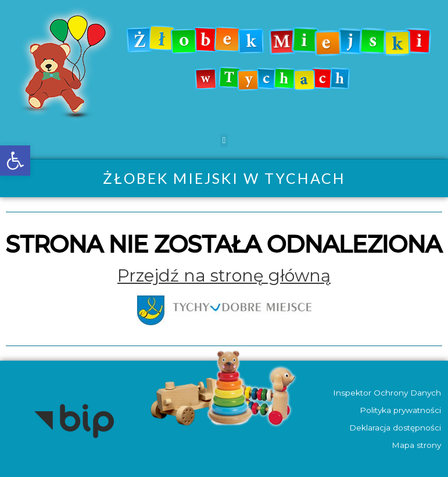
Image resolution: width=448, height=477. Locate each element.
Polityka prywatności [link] (400, 410)
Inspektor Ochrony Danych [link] (386, 393)
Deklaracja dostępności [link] (395, 428)
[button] (224, 140)
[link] (15, 161)
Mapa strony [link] (416, 445)
